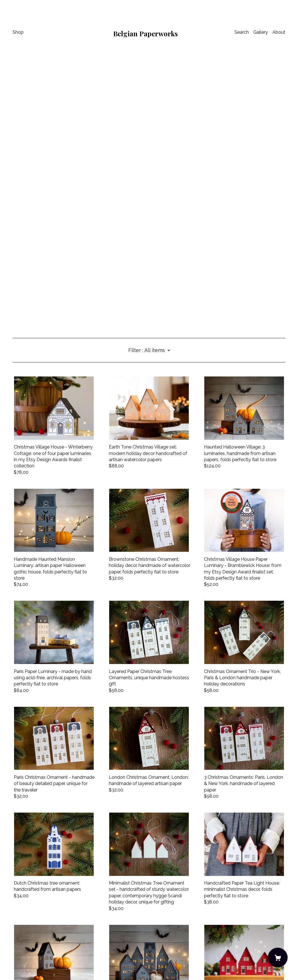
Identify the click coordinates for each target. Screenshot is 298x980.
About (279, 32)
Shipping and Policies (35, 949)
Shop (18, 32)
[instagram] (15, 933)
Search (242, 32)
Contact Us (24, 942)
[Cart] (278, 957)
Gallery (261, 32)
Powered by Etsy (30, 964)
